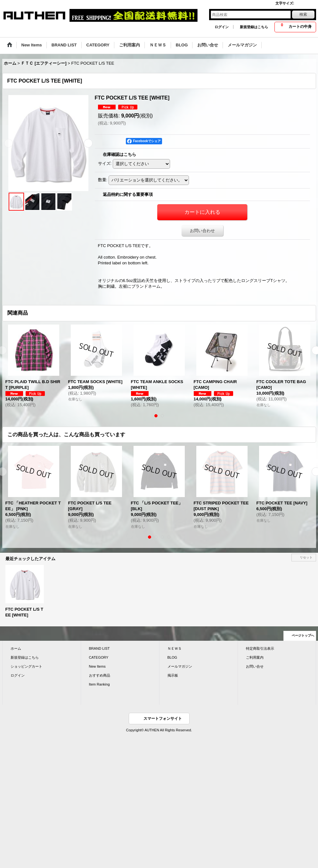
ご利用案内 (255, 657)
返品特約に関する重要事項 (128, 194)
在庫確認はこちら (119, 154)
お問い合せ (255, 666)
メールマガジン (180, 666)
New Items (97, 666)
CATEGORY (99, 657)
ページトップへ (303, 635)
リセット (306, 557)
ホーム (16, 648)
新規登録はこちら (254, 27)
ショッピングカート (26, 666)
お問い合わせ (202, 231)
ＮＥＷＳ (175, 648)
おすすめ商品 (100, 675)
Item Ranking (99, 684)
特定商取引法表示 (260, 648)
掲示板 (173, 675)
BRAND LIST (99, 648)
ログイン (222, 27)
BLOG (172, 657)
